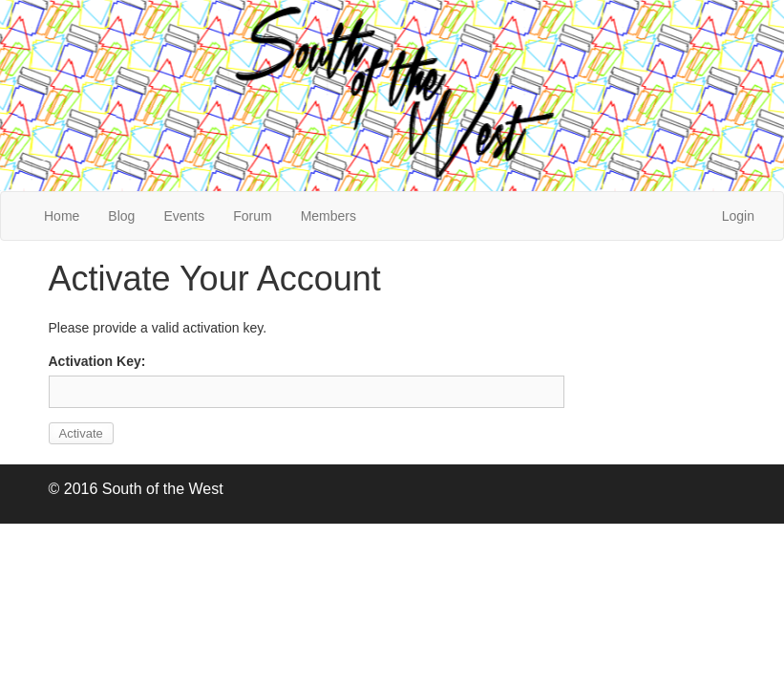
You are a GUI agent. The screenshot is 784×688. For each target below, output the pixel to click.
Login (738, 216)
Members (328, 216)
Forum (252, 216)
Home (62, 216)
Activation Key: (97, 361)
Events (184, 216)
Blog (121, 216)
